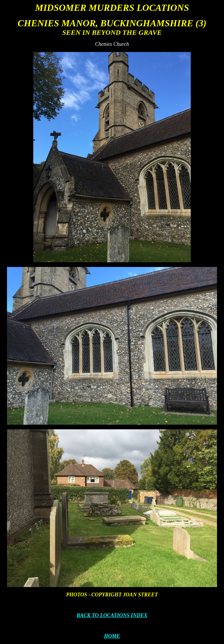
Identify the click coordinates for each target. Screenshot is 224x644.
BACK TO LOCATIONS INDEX (112, 615)
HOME (112, 636)
